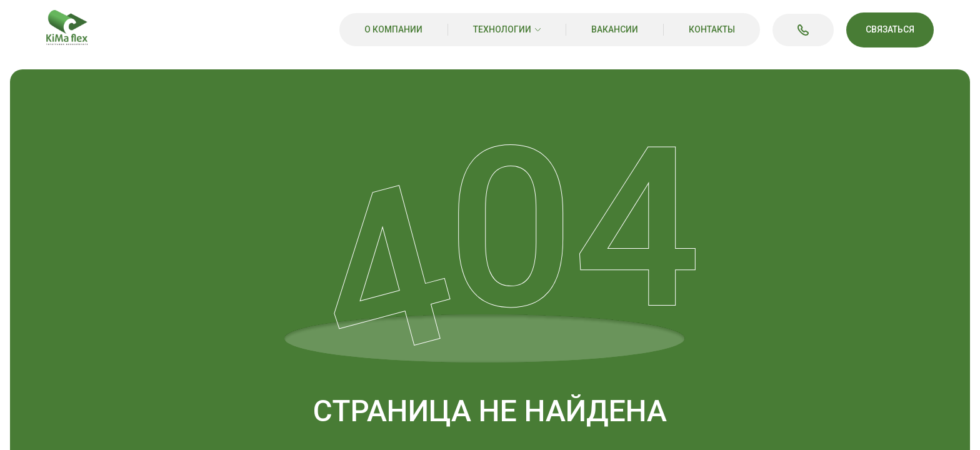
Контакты (712, 29)
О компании (393, 29)
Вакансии (615, 29)
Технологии (502, 29)
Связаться (890, 29)
